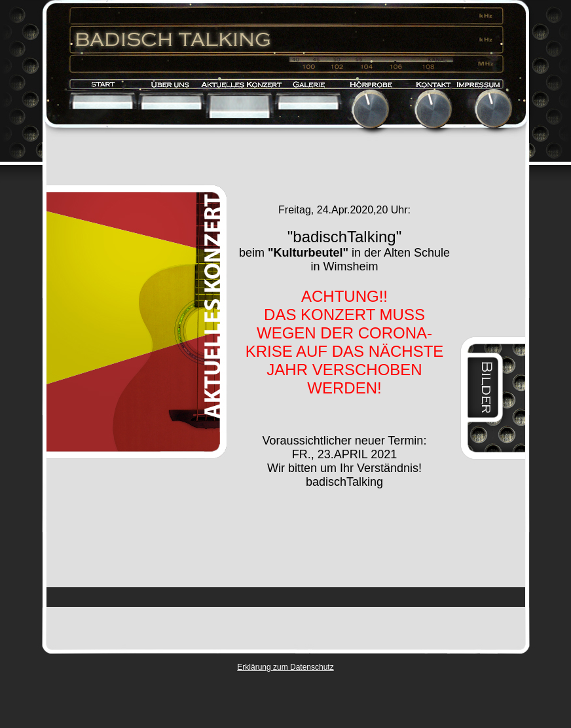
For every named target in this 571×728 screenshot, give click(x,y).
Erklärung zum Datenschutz (285, 667)
